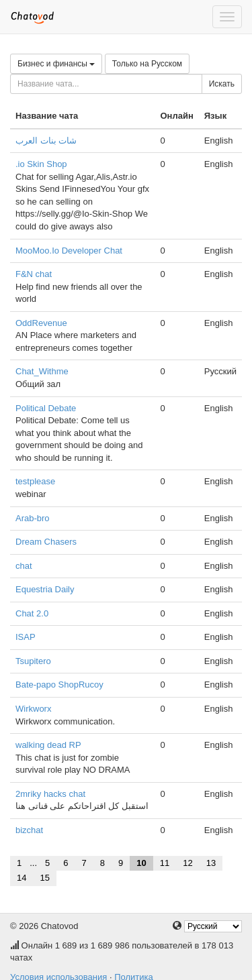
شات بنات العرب (46, 141)
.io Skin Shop (41, 164)
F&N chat (34, 274)
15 (44, 878)
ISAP (26, 637)
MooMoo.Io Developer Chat (69, 251)
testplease (35, 481)
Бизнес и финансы (56, 64)
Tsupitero (33, 661)
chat (24, 566)
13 (211, 863)
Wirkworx (33, 709)
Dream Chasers (46, 542)
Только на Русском (147, 64)
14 (22, 878)
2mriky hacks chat (50, 794)
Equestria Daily (45, 589)
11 (165, 863)
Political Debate (46, 408)
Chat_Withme (42, 371)
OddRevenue (41, 323)
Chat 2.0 (32, 613)
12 (187, 863)
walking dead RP (48, 745)
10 (141, 863)
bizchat (29, 830)
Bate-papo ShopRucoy (59, 685)
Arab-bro (33, 518)
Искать (222, 84)
